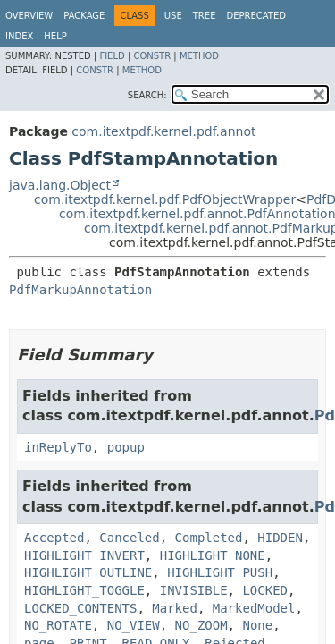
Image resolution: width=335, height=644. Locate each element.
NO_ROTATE (58, 625)
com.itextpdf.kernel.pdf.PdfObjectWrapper (165, 199)
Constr (152, 56)
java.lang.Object (60, 185)
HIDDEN (280, 538)
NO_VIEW (134, 625)
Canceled (129, 538)
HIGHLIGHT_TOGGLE (84, 590)
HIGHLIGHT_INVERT (84, 555)
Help (55, 36)
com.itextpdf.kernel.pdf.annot (163, 131)
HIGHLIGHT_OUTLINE (88, 572)
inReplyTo (58, 447)
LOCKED (265, 590)
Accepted (54, 538)
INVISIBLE (194, 590)
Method (199, 56)
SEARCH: (147, 95)
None (257, 625)
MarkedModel (254, 608)
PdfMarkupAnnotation (80, 290)
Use (173, 16)
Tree (205, 16)
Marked (175, 608)
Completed (209, 538)
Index (19, 36)
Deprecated (256, 16)
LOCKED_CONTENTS (80, 608)
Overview (29, 16)
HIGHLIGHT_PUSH (220, 572)
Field (112, 56)
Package (84, 16)
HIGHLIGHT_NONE (213, 555)
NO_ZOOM (201, 625)
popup (126, 447)
